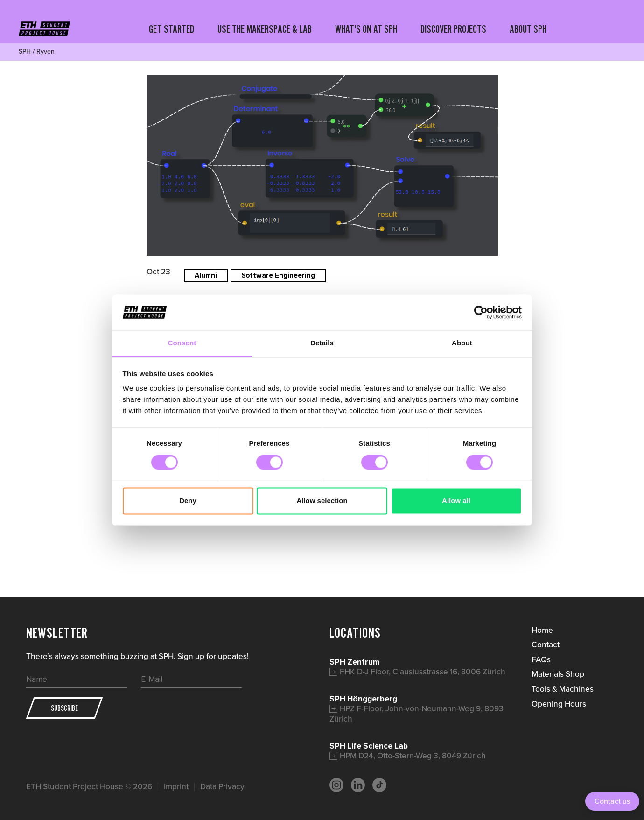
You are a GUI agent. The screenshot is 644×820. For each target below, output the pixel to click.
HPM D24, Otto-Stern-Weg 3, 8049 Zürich (413, 756)
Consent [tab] (182, 343)
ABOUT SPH (528, 29)
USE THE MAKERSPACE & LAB (265, 29)
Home (542, 630)
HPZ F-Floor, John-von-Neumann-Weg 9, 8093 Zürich (416, 714)
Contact (546, 645)
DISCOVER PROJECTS (453, 29)
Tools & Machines (563, 689)
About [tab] (462, 343)
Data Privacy (222, 787)
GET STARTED (171, 29)
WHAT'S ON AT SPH (366, 29)
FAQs (541, 659)
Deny (188, 501)
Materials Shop (558, 674)
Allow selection (322, 501)
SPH (25, 52)
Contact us (612, 801)
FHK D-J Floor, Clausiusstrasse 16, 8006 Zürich (423, 672)
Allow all (456, 501)
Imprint (176, 787)
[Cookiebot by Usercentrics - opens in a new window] (481, 312)
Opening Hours (559, 704)
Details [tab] (322, 343)
